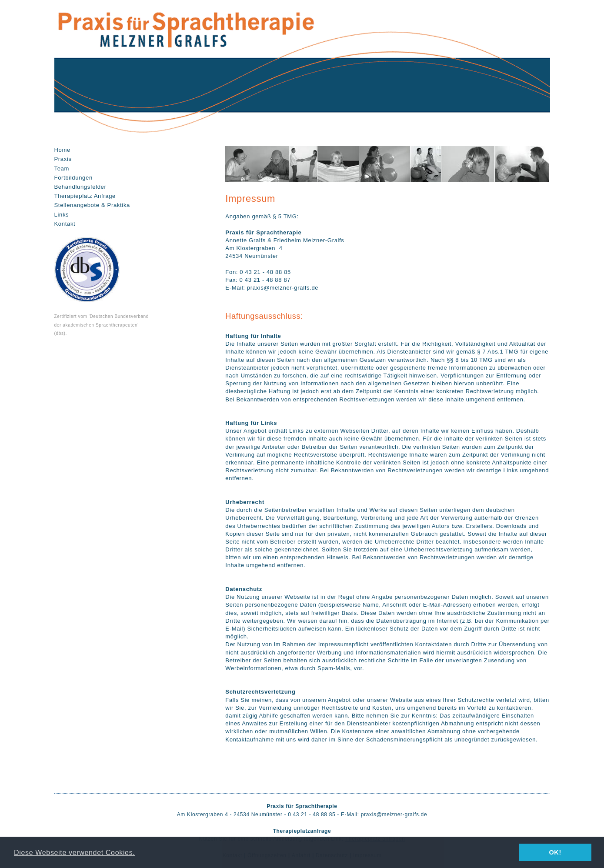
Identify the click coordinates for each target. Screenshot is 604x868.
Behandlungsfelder (80, 187)
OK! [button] (555, 852)
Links (62, 215)
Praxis (63, 159)
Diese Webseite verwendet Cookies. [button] (74, 852)
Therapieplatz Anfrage (85, 196)
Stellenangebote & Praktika (92, 205)
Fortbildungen (73, 178)
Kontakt (65, 224)
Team (62, 169)
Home (62, 150)
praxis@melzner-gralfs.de (394, 815)
